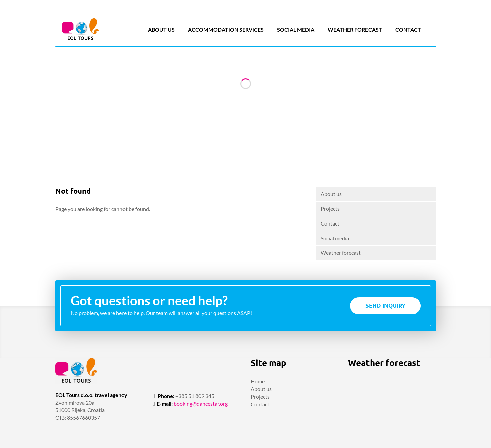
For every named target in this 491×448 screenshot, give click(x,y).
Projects (330, 209)
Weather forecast (355, 30)
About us (161, 30)
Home (258, 381)
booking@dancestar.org (201, 403)
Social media (296, 30)
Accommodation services (226, 30)
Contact (408, 30)
